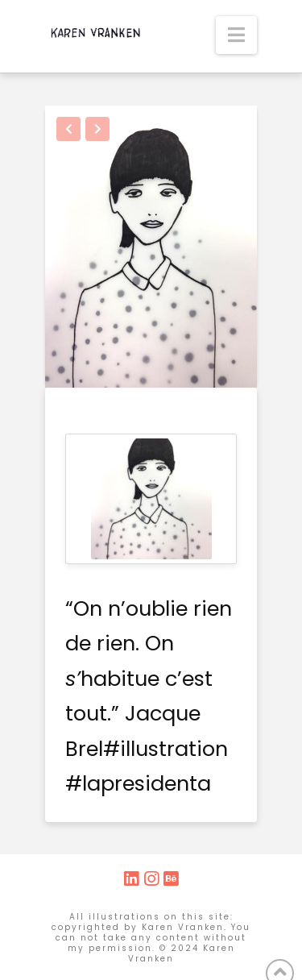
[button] (236, 35)
